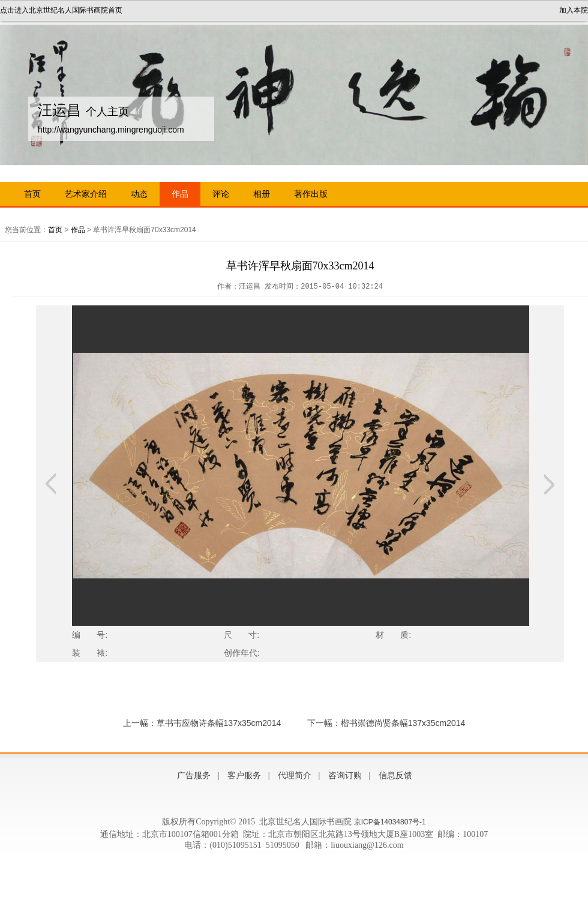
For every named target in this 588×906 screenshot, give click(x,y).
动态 (139, 194)
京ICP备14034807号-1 (390, 822)
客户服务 (244, 775)
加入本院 (574, 10)
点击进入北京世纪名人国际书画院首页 (61, 10)
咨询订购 (345, 775)
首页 (32, 194)
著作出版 (311, 194)
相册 (262, 194)
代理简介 (295, 775)
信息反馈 (395, 775)
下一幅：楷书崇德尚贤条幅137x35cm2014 (386, 723)
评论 (221, 194)
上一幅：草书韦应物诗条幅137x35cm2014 (202, 723)
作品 (180, 194)
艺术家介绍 (86, 194)
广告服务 (194, 775)
